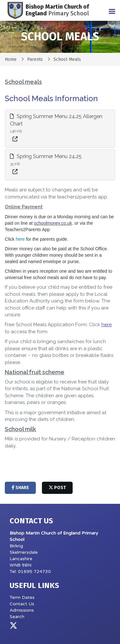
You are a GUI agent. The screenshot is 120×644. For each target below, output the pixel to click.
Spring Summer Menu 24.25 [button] (46, 156)
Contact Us (22, 604)
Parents (35, 59)
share (20, 488)
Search (17, 617)
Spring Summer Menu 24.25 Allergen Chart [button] (56, 120)
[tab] (60, 129)
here (20, 239)
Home (11, 59)
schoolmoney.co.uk (53, 223)
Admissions (22, 610)
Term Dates (22, 597)
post (57, 488)
